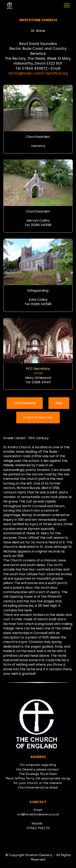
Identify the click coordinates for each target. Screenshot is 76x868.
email (38, 373)
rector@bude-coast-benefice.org (38, 73)
